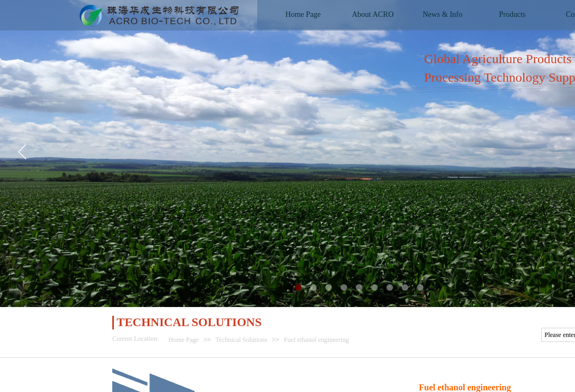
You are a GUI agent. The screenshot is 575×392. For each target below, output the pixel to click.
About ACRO (373, 14)
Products (513, 14)
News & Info (442, 14)
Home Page (184, 340)
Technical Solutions (241, 340)
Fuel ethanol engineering (316, 340)
